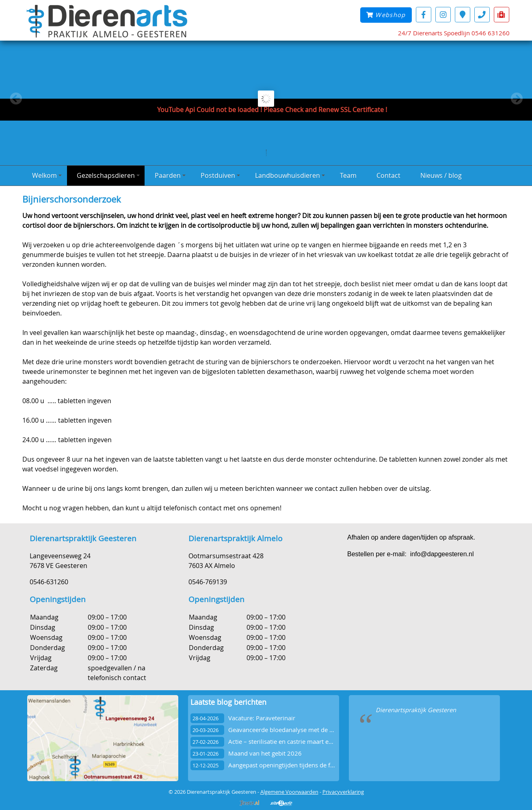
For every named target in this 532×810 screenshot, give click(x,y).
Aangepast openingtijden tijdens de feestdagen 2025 (302, 765)
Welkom (47, 175)
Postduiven (220, 175)
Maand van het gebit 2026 (265, 753)
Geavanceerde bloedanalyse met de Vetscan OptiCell (302, 730)
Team (348, 175)
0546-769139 (208, 582)
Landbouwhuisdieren (290, 175)
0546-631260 (49, 582)
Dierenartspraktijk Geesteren (416, 710)
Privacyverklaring (343, 792)
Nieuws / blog (441, 175)
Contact (388, 175)
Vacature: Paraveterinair (262, 718)
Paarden (170, 175)
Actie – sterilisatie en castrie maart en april (287, 742)
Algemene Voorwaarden (289, 792)
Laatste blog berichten (228, 702)
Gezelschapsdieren (108, 175)
